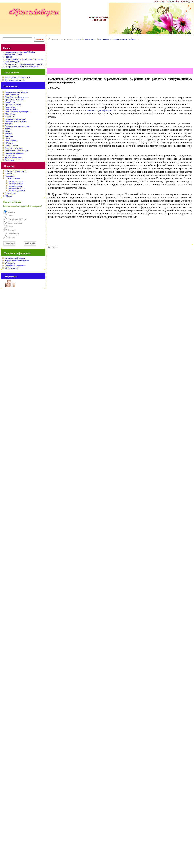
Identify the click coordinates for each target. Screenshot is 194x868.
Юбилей (9, 143)
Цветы (9, 173)
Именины (9, 92)
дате (80, 39)
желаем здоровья (17, 191)
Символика (11, 193)
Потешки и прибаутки (15, 119)
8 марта (8, 133)
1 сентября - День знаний (17, 150)
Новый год (10, 102)
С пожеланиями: (13, 178)
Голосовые (10, 160)
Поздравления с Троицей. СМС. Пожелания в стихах (19, 53)
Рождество (10, 107)
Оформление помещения (17, 261)
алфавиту (133, 39)
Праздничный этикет (15, 258)
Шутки (9, 196)
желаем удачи (15, 186)
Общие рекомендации (16, 171)
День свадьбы (11, 145)
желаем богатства (17, 188)
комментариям (121, 39)
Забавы (8, 129)
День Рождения (12, 95)
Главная (8, 57)
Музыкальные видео (15, 80)
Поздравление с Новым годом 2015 (21, 66)
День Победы (11, 141)
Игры (7, 131)
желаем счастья (16, 181)
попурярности (90, 39)
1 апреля (9, 136)
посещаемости (105, 39)
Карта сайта (173, 1)
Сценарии (10, 263)
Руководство (188, 1)
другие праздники (13, 158)
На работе (9, 155)
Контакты (159, 1)
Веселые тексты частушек (17, 126)
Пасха (7, 138)
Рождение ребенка (13, 148)
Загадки (8, 124)
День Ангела (21, 92)
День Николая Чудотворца (17, 112)
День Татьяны (11, 109)
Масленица (10, 116)
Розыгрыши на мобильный (18, 77)
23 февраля (10, 114)
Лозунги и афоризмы (15, 266)
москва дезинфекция (100, 110)
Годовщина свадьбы (14, 153)
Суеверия (10, 176)
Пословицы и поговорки (16, 121)
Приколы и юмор (13, 104)
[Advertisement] (120, 55)
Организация (11, 268)
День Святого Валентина (16, 97)
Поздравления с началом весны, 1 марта (24, 64)
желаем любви (16, 183)
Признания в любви (14, 99)
